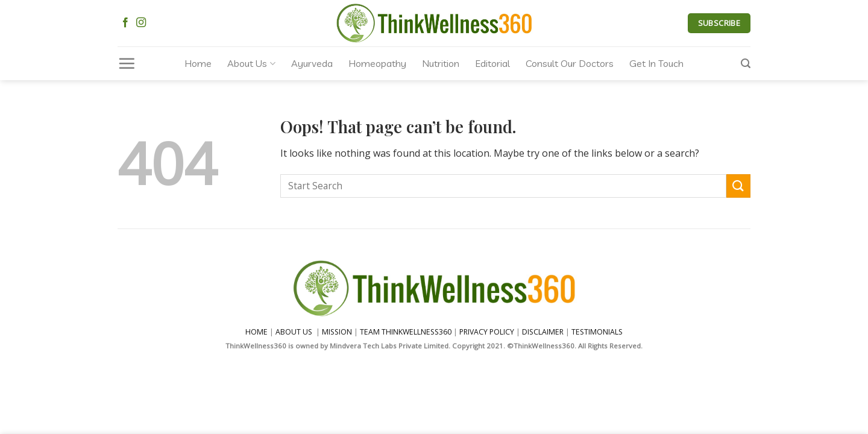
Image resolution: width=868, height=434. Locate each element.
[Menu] (127, 63)
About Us (251, 63)
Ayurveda (312, 63)
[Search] (746, 64)
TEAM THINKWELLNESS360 (406, 332)
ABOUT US (294, 332)
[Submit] (738, 186)
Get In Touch (656, 63)
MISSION (338, 332)
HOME (256, 332)
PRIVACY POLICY (487, 332)
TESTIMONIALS (597, 332)
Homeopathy (377, 63)
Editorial (492, 63)
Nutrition (441, 63)
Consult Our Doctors (570, 63)
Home (198, 63)
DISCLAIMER (543, 332)
